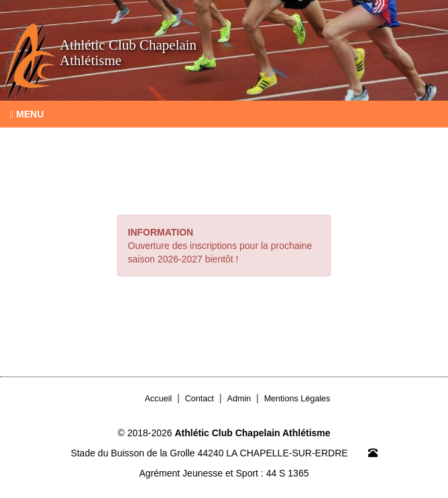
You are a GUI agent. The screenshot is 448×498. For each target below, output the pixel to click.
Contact (200, 399)
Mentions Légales (297, 399)
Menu (27, 114)
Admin (239, 399)
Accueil (159, 399)
